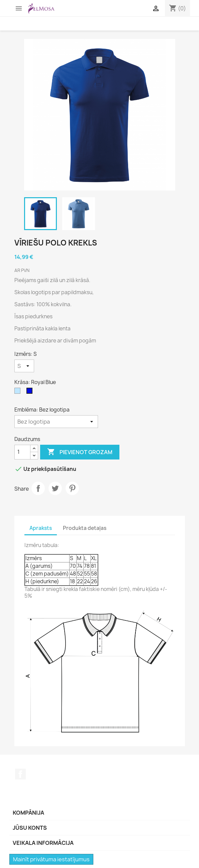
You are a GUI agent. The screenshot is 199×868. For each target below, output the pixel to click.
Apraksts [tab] (41, 528)
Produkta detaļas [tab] (85, 528)
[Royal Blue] (31, 392)
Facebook (20, 774)
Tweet (55, 488)
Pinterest (72, 488)
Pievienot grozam (80, 452)
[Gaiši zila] (19, 392)
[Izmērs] (24, 366)
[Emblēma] (56, 422)
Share (38, 488)
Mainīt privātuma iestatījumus (51, 859)
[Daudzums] (22, 452)
